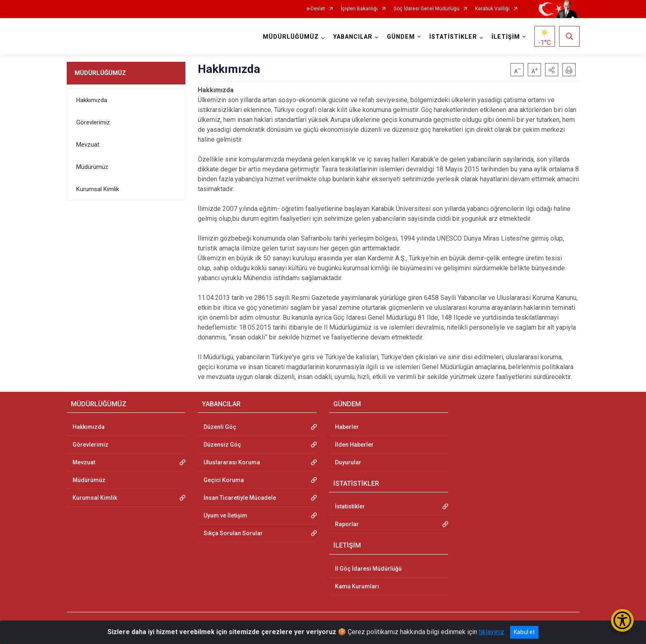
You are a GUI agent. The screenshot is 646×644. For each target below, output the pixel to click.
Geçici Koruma (224, 480)
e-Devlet (316, 9)
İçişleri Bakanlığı (359, 9)
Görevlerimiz (93, 122)
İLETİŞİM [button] (506, 37)
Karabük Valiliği (492, 9)
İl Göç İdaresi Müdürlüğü (368, 569)
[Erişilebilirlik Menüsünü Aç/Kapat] (622, 620)
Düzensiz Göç (222, 445)
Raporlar (347, 524)
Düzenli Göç (220, 427)
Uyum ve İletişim (225, 515)
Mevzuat (88, 145)
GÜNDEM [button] (401, 37)
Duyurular (348, 462)
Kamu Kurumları (357, 586)
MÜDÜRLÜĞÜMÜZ (100, 73)
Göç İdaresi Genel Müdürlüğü (426, 9)
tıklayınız (492, 632)
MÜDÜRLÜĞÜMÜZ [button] (291, 37)
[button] (552, 70)
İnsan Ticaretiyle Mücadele (240, 498)
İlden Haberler (354, 445)
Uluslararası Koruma (232, 462)
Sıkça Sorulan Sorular (233, 533)
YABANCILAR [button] (353, 37)
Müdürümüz (92, 167)
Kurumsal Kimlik (98, 189)
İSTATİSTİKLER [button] (453, 37)
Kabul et (524, 632)
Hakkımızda (92, 100)
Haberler (347, 427)
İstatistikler (350, 506)
